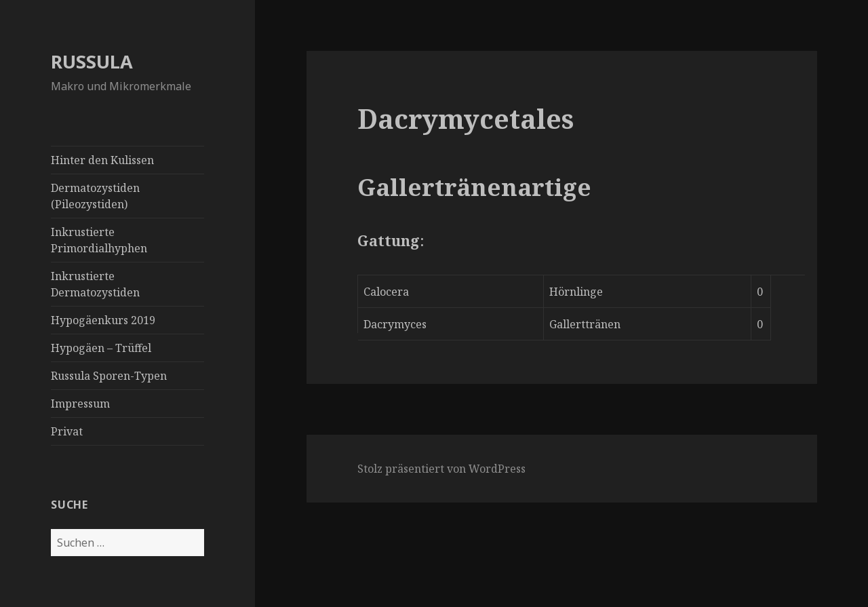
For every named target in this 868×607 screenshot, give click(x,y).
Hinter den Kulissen (102, 160)
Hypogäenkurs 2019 (103, 320)
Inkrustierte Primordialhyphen (99, 240)
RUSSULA (92, 61)
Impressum (80, 404)
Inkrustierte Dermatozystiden (95, 284)
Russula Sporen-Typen (109, 376)
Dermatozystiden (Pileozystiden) (95, 196)
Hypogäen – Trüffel (101, 348)
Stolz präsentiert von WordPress (441, 469)
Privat (67, 431)
